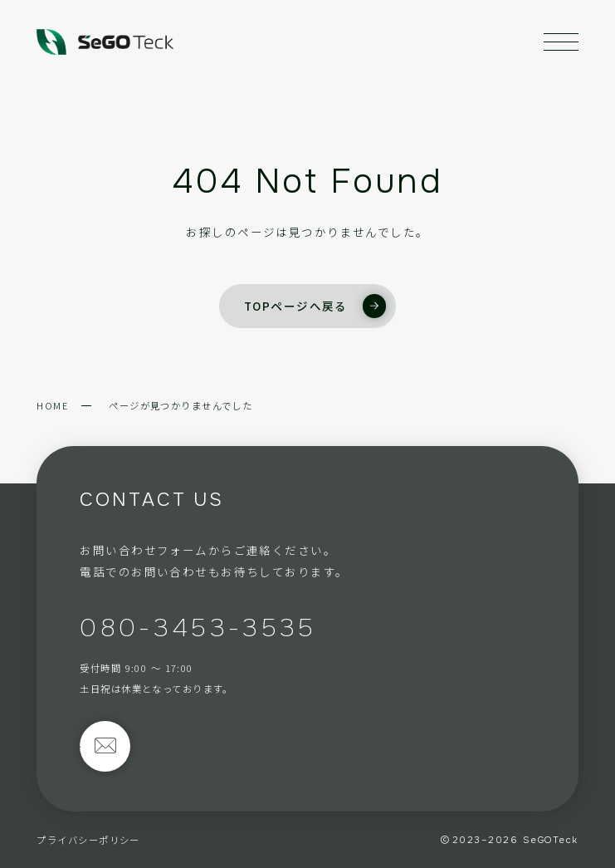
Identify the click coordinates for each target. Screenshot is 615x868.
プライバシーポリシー (88, 840)
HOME (53, 405)
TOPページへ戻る (315, 306)
